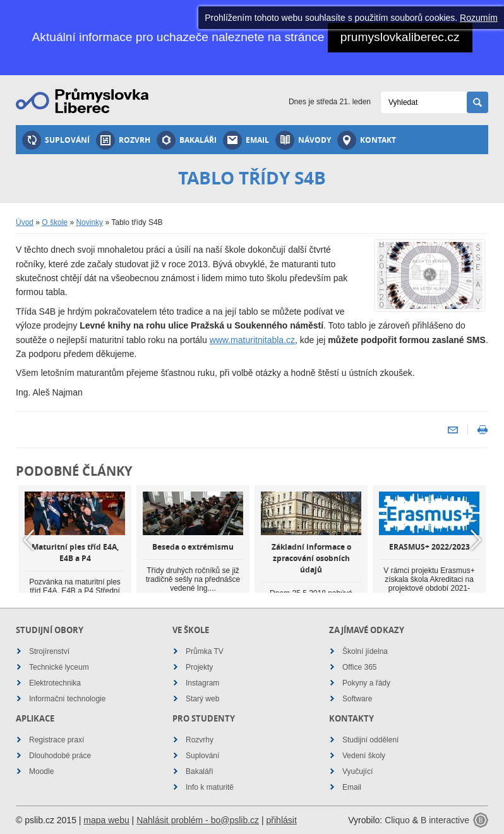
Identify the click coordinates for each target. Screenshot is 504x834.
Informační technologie (67, 699)
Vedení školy (364, 756)
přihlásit (282, 820)
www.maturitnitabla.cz (252, 340)
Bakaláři (187, 140)
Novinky (89, 222)
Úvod (25, 222)
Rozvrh (123, 140)
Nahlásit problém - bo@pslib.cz (198, 820)
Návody (303, 140)
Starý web (202, 699)
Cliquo (397, 820)
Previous (28, 540)
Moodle (41, 771)
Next (476, 540)
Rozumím (479, 18)
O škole (55, 222)
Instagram (202, 683)
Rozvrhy (200, 740)
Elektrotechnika (55, 683)
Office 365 (359, 667)
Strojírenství (49, 651)
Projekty (199, 667)
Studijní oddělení (370, 740)
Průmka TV (205, 651)
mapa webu (106, 820)
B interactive (445, 820)
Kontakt (367, 140)
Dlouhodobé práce (60, 756)
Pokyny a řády (366, 683)
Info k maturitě (210, 787)
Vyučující (357, 771)
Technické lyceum (59, 667)
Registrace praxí (57, 740)
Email (246, 140)
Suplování (56, 140)
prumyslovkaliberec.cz (400, 37)
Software (357, 699)
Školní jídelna (365, 651)
